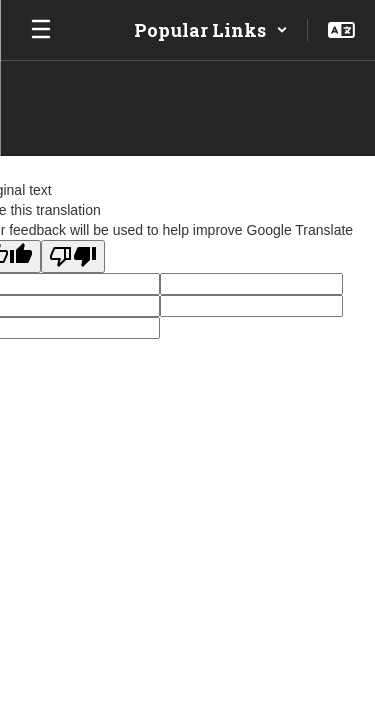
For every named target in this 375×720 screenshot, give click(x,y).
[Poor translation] (73, 256)
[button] (211, 30)
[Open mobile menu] (41, 30)
